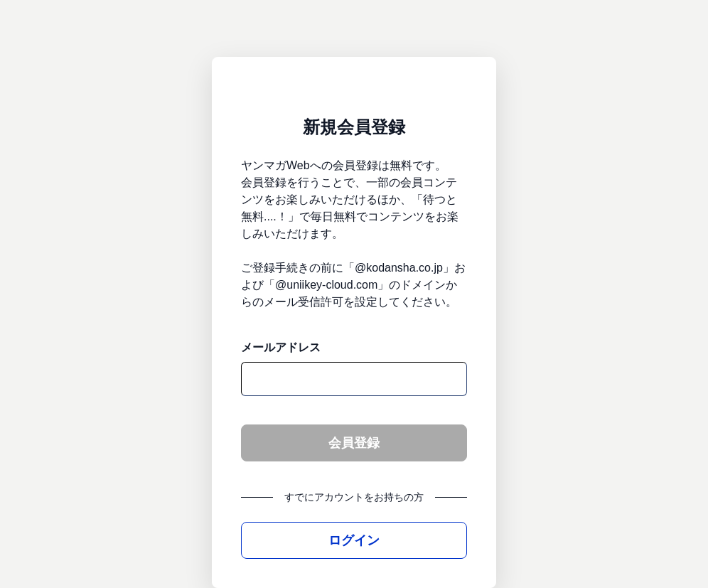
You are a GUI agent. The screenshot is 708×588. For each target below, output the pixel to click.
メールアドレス (281, 347)
